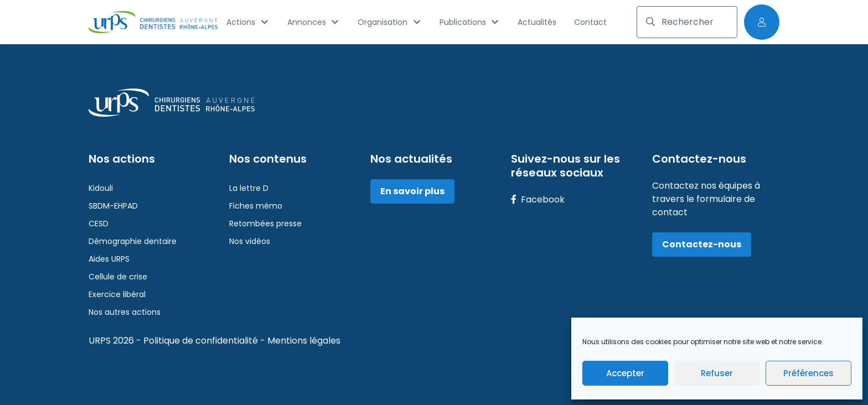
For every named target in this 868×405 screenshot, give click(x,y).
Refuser (717, 373)
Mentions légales (304, 341)
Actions (248, 22)
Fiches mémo (256, 206)
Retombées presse (265, 224)
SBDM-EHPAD (113, 206)
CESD (99, 224)
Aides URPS (109, 259)
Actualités (537, 22)
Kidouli (101, 188)
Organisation (390, 22)
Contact (590, 22)
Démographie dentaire (133, 241)
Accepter (625, 373)
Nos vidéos (250, 241)
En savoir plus (412, 191)
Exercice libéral (117, 294)
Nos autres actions (125, 312)
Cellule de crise (118, 277)
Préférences (808, 373)
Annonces (314, 22)
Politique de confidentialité (202, 341)
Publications (470, 22)
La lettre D (249, 188)
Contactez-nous (702, 244)
